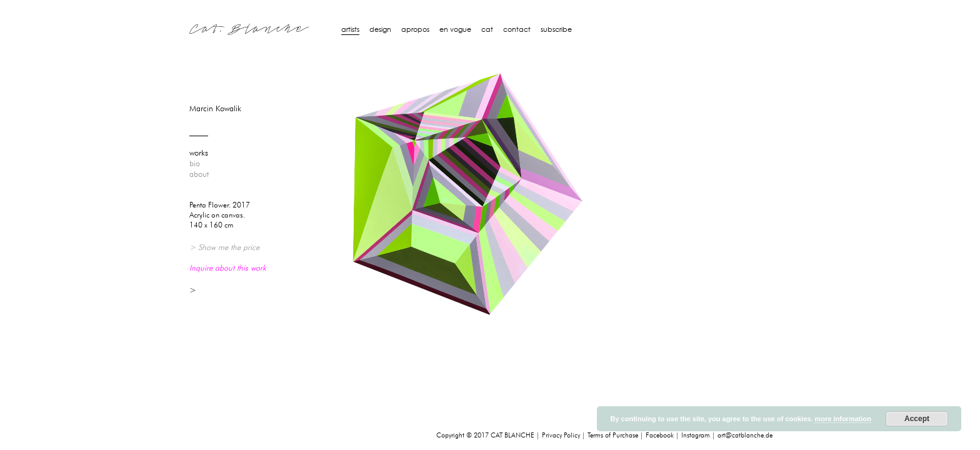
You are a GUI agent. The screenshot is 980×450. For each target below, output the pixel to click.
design (380, 29)
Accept (917, 419)
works (199, 153)
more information (842, 419)
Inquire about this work (228, 268)
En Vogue (455, 29)
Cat (487, 29)
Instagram (696, 435)
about (199, 174)
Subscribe (556, 29)
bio (195, 164)
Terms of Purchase (613, 435)
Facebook (660, 435)
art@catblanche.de (745, 435)
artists (350, 29)
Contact (517, 29)
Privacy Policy (561, 435)
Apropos (415, 29)
